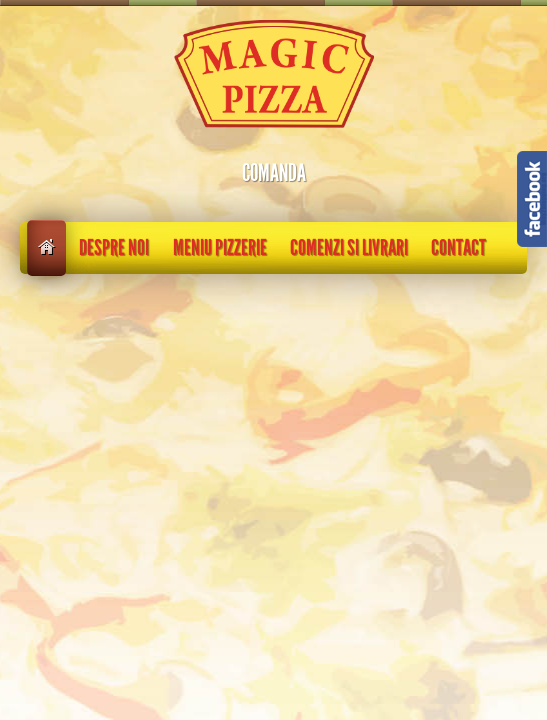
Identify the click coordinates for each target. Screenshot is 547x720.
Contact (458, 248)
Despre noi (114, 248)
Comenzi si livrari (349, 248)
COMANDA (274, 173)
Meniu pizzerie (220, 248)
